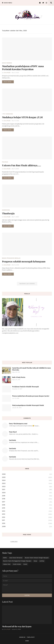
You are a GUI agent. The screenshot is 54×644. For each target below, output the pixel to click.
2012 (27, 517)
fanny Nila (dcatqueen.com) (18, 424)
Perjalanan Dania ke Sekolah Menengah (25, 387)
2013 (27, 514)
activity (42, 561)
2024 (27, 480)
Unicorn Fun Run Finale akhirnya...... (22, 165)
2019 (27, 496)
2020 (27, 493)
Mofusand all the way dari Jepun (17, 626)
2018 (27, 499)
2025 (27, 477)
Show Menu (8, 3)
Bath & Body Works (19, 377)
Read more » (8, 82)
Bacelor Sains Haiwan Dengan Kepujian (37, 558)
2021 (27, 490)
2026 (27, 474)
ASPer (5, 558)
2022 (27, 487)
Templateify (31, 637)
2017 (27, 502)
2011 (27, 520)
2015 (27, 508)
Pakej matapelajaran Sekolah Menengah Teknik (28, 405)
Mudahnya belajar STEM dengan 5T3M (22, 117)
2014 (27, 511)
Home (27, 641)
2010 (27, 523)
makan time (7, 564)
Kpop (35, 561)
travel (25, 564)
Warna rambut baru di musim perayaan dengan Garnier (31, 396)
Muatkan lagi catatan (27, 284)
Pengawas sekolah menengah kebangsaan (24, 261)
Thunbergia (8, 213)
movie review (17, 564)
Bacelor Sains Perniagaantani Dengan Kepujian (17, 561)
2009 (27, 527)
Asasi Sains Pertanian (16, 558)
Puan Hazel (13, 432)
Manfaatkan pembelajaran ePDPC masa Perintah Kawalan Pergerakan (23, 68)
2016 (27, 505)
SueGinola (12, 440)
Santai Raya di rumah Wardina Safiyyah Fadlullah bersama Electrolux (31, 369)
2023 (27, 483)
